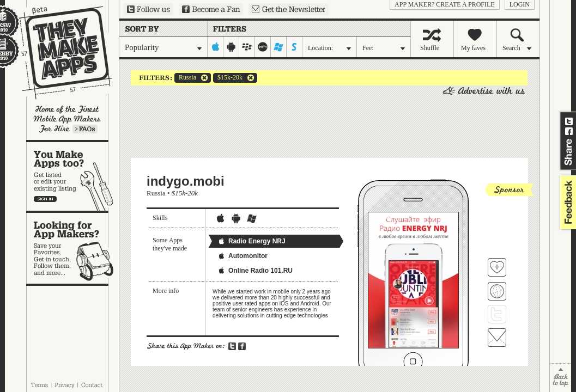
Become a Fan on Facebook (211, 9)
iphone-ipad (216, 47)
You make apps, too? (73, 176)
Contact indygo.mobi (497, 338)
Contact (93, 385)
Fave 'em (497, 267)
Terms (39, 385)
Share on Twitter (569, 121)
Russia (185, 78)
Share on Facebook (569, 131)
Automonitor (242, 256)
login (520, 4)
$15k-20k (228, 78)
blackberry (247, 47)
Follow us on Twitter (148, 9)
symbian (295, 47)
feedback (567, 202)
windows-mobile (279, 47)
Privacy (65, 385)
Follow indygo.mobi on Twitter (497, 314)
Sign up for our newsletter (289, 9)
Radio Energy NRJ (251, 241)
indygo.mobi (186, 181)
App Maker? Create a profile (445, 4)
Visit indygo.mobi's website (497, 291)
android (231, 47)
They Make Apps (59, 53)
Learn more (85, 129)
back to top (560, 378)
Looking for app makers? (73, 248)
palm (263, 47)
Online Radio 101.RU (255, 271)
